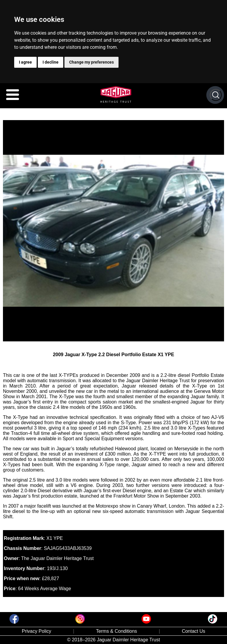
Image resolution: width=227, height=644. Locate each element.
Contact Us (193, 631)
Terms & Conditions (117, 631)
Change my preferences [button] (91, 62)
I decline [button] (51, 62)
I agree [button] (25, 62)
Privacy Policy (37, 631)
